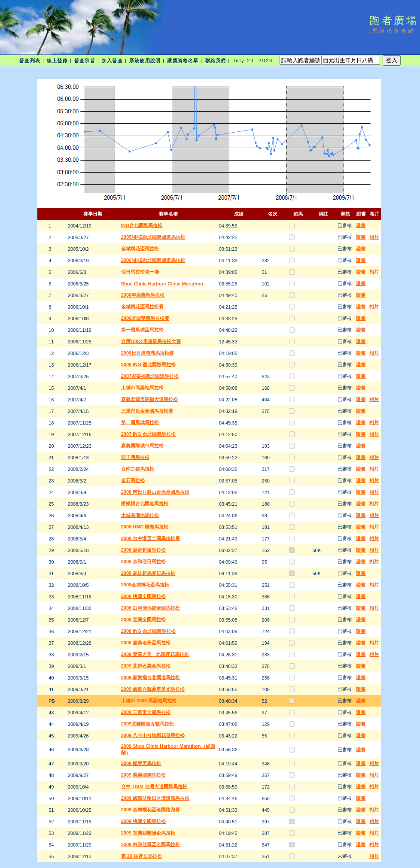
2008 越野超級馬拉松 (144, 550)
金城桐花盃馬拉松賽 (142, 307)
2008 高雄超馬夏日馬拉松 (148, 573)
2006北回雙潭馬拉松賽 (145, 318)
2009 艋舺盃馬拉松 (141, 763)
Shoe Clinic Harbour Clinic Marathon (162, 284)
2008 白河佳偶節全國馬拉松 (151, 608)
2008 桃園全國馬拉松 (144, 596)
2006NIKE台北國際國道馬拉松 (153, 260)
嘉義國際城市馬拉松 (142, 446)
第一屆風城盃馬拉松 (142, 330)
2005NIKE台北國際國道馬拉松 (153, 237)
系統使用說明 (145, 61)
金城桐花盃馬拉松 (140, 249)
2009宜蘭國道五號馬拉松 (148, 724)
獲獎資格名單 (183, 61)
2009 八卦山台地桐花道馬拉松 (153, 735)
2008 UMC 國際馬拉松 (145, 527)
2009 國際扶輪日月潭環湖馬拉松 (155, 798)
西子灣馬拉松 (135, 457)
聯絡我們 (216, 61)
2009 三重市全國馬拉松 (146, 712)
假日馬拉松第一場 (140, 272)
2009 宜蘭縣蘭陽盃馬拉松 (148, 833)
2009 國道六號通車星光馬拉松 (153, 689)
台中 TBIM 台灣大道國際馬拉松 (154, 786)
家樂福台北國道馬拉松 (145, 504)
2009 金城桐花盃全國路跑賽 (151, 810)
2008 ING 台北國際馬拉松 (148, 631)
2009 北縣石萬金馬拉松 (146, 666)
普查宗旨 (85, 61)
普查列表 (30, 61)
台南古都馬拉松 (138, 469)
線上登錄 (57, 61)
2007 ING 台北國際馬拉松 (148, 434)
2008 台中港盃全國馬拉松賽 (151, 538)
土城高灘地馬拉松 (140, 515)
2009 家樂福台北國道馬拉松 (151, 677)
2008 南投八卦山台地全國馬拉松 (155, 492)
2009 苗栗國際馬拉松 (144, 775)
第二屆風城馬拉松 (140, 422)
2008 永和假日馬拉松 (144, 561)
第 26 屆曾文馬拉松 (142, 856)
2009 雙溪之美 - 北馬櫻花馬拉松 (155, 654)
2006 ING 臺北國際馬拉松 (148, 364)
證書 (361, 225)
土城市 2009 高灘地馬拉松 (149, 701)
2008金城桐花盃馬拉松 (145, 585)
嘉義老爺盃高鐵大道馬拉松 (149, 399)
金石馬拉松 (133, 480)
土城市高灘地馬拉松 (142, 388)
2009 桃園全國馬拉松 (144, 821)
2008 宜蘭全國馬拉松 (144, 619)
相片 (374, 237)
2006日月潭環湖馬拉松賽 (148, 353)
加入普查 (112, 61)
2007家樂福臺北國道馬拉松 (150, 376)
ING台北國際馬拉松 (142, 225)
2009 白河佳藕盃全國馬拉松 (151, 844)
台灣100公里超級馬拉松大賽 (151, 341)
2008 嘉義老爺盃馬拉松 (146, 643)
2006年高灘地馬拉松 (143, 295)
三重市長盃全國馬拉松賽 (147, 411)
